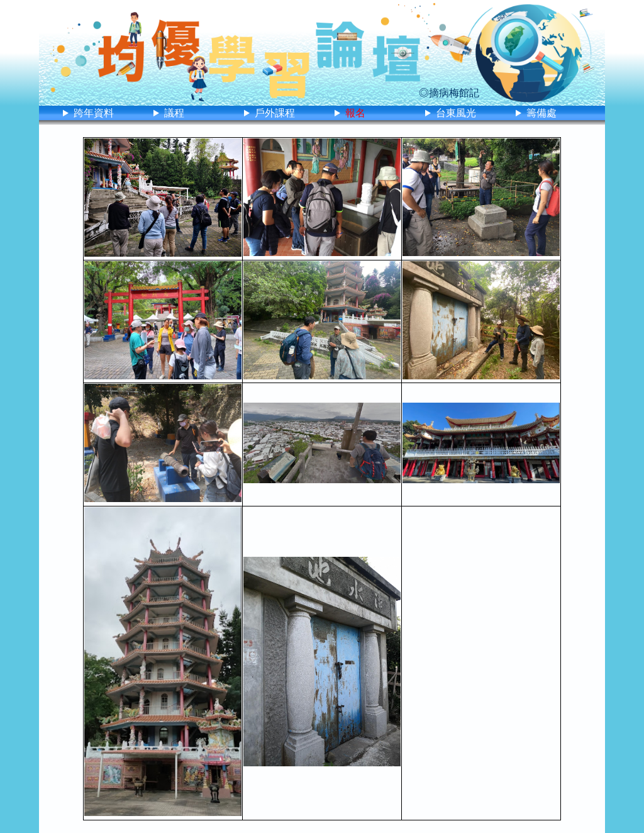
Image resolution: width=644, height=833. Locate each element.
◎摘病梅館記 (449, 93)
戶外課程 (275, 113)
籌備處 (541, 113)
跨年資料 (94, 113)
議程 (174, 113)
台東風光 (456, 113)
